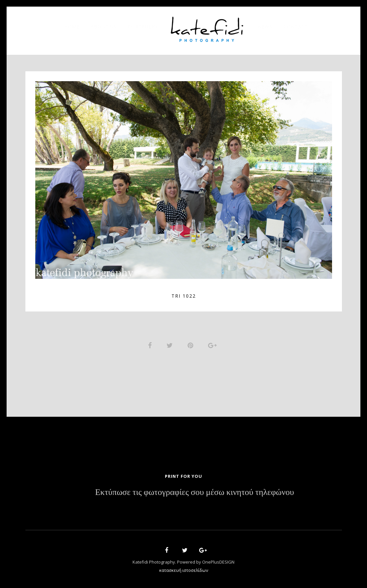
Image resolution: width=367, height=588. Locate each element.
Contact (296, 27)
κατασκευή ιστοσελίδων (184, 570)
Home (72, 27)
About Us (104, 27)
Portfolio (143, 27)
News (265, 27)
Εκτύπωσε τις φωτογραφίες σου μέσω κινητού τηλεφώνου (194, 492)
